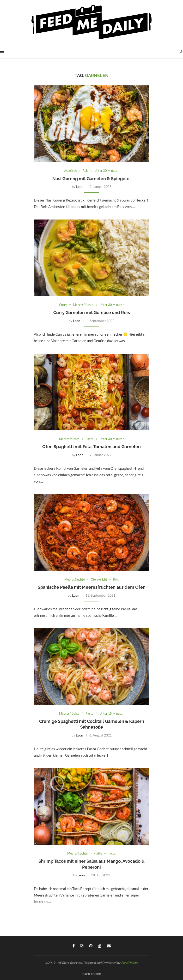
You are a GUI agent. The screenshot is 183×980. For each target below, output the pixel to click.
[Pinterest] (91, 946)
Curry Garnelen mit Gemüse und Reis (92, 312)
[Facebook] (74, 946)
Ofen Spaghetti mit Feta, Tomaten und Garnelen (91, 447)
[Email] (109, 946)
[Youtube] (100, 946)
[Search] (181, 51)
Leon (80, 187)
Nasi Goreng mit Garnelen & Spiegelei (91, 179)
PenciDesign (129, 963)
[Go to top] (92, 974)
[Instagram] (82, 946)
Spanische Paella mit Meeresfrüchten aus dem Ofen (92, 587)
